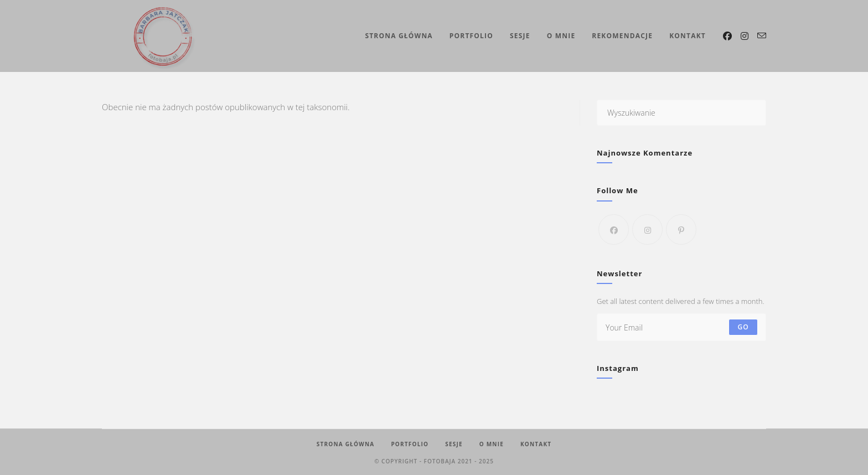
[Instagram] (647, 229)
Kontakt (536, 444)
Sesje (454, 444)
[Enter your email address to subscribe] (681, 327)
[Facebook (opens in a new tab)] (727, 36)
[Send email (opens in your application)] (762, 36)
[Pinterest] (681, 229)
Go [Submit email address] (743, 327)
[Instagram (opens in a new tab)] (745, 36)
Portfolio (410, 444)
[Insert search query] (681, 113)
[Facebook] (614, 229)
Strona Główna (346, 444)
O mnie (492, 444)
